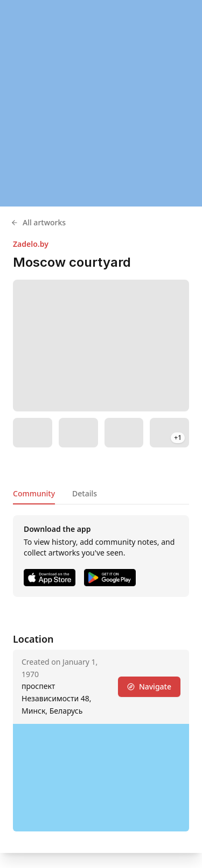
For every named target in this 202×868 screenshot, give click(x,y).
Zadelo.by (31, 244)
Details (85, 493)
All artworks (38, 222)
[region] (101, 103)
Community (34, 493)
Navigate (149, 686)
